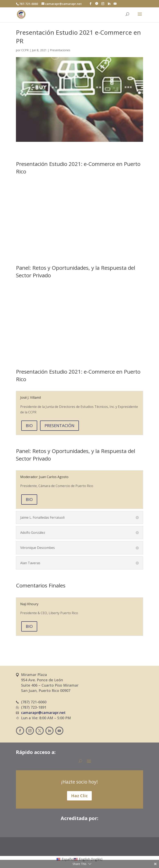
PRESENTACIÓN (59, 426)
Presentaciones (60, 50)
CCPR (25, 50)
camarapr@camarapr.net (43, 713)
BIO (29, 426)
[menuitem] (65, 859)
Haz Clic (79, 796)
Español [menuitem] (68, 859)
